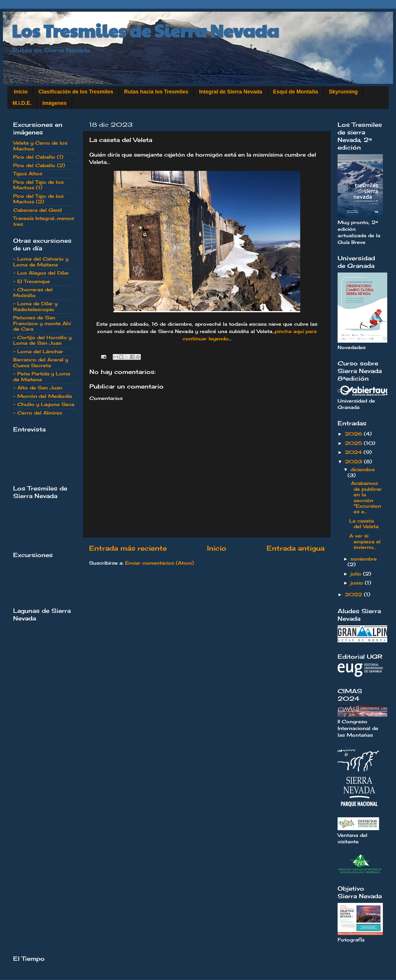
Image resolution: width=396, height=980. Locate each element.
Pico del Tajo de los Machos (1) (38, 185)
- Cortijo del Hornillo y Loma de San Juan (42, 340)
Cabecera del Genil (38, 210)
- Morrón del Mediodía (42, 396)
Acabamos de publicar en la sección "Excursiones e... (365, 497)
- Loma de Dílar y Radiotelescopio (35, 306)
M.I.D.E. (22, 103)
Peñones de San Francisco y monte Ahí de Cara (42, 323)
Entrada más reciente (128, 548)
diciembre (363, 469)
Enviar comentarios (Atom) (159, 563)
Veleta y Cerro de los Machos (40, 146)
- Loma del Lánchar (38, 351)
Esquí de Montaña (296, 92)
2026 (354, 434)
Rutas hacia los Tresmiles (156, 92)
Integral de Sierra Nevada (231, 92)
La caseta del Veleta (364, 524)
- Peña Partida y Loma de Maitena (42, 376)
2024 (354, 452)
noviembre (364, 559)
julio (357, 574)
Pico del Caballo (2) (39, 165)
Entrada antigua (296, 548)
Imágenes (54, 103)
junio (358, 583)
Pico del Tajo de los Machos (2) (38, 199)
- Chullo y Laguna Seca (44, 404)
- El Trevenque (32, 281)
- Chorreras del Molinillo (33, 292)
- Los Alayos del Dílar (41, 273)
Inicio (21, 92)
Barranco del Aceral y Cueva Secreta (41, 362)
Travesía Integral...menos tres (44, 221)
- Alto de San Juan (38, 388)
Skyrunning (343, 92)
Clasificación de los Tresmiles (76, 92)
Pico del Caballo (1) (38, 157)
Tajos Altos (28, 174)
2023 (354, 462)
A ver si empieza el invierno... (365, 541)
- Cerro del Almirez (38, 413)
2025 (354, 443)
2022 (354, 594)
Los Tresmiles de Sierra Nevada (145, 30)
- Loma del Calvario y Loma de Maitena (41, 262)
